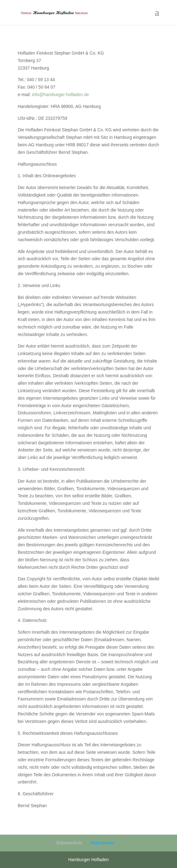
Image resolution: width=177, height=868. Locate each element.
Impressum (102, 843)
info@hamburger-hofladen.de (61, 95)
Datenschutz (69, 843)
